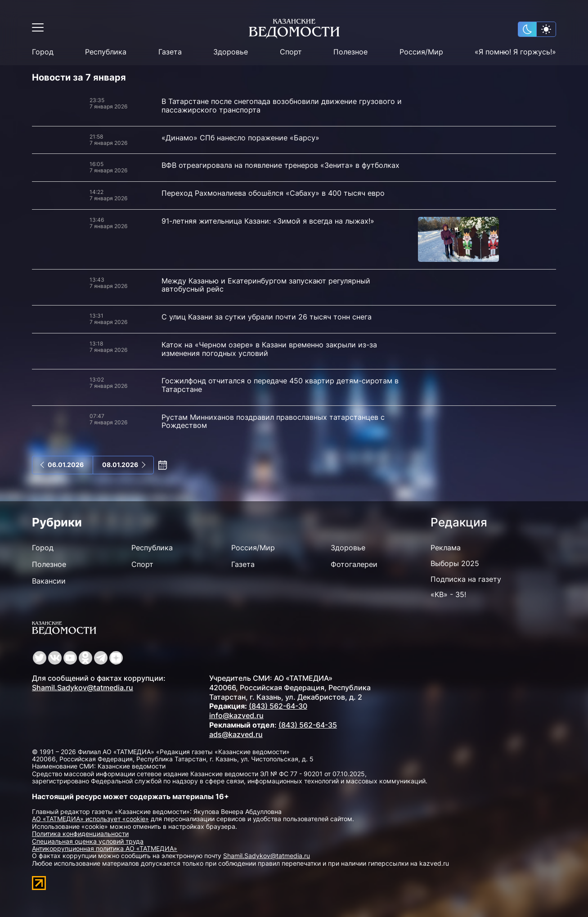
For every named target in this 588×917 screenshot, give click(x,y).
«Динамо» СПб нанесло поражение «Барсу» (240, 138)
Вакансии (49, 581)
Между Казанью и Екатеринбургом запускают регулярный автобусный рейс (266, 285)
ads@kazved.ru (236, 734)
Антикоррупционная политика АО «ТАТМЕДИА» (105, 848)
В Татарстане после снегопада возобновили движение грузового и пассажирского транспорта (282, 106)
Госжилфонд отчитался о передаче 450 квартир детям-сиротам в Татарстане (280, 385)
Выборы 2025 (455, 563)
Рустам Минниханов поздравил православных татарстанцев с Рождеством (273, 421)
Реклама (446, 548)
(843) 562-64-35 (308, 725)
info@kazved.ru (236, 715)
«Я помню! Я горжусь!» (515, 52)
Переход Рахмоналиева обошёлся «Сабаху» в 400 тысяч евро (273, 193)
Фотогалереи (354, 564)
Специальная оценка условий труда (88, 841)
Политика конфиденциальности (80, 834)
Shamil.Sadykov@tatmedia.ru (83, 688)
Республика (106, 52)
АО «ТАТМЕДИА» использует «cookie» (90, 819)
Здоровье (231, 52)
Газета (170, 52)
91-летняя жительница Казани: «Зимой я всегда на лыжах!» (268, 221)
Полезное (350, 52)
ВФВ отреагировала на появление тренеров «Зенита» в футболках (281, 165)
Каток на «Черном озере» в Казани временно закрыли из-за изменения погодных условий (269, 349)
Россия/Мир (421, 52)
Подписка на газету (466, 579)
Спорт (291, 52)
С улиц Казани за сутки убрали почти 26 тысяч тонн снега (267, 317)
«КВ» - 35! (448, 594)
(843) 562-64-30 (278, 706)
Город (43, 52)
